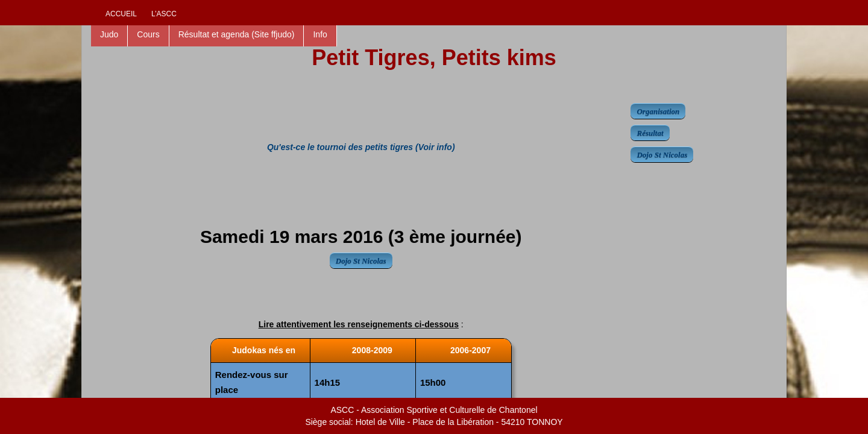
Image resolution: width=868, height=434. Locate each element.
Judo (109, 34)
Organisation (658, 111)
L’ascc (164, 14)
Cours (148, 34)
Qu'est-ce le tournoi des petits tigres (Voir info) (361, 147)
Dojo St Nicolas (361, 261)
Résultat (650, 133)
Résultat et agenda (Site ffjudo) (237, 34)
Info (320, 34)
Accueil (121, 14)
